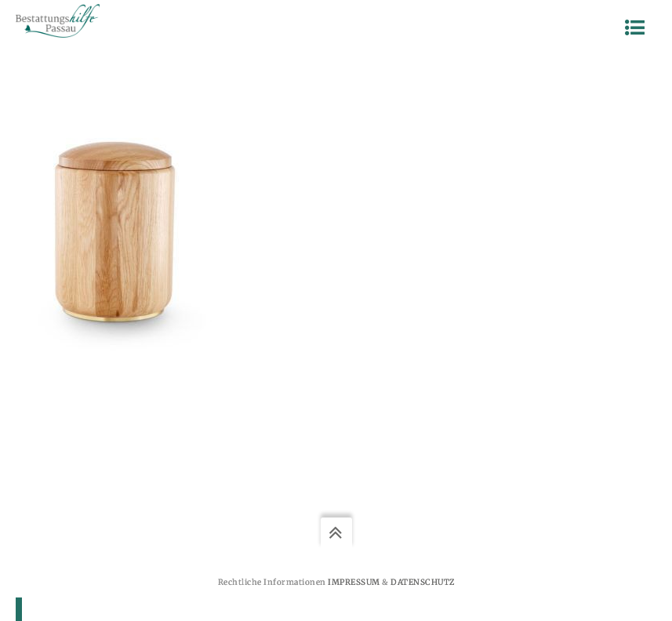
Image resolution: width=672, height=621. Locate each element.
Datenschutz (423, 582)
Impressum (354, 582)
